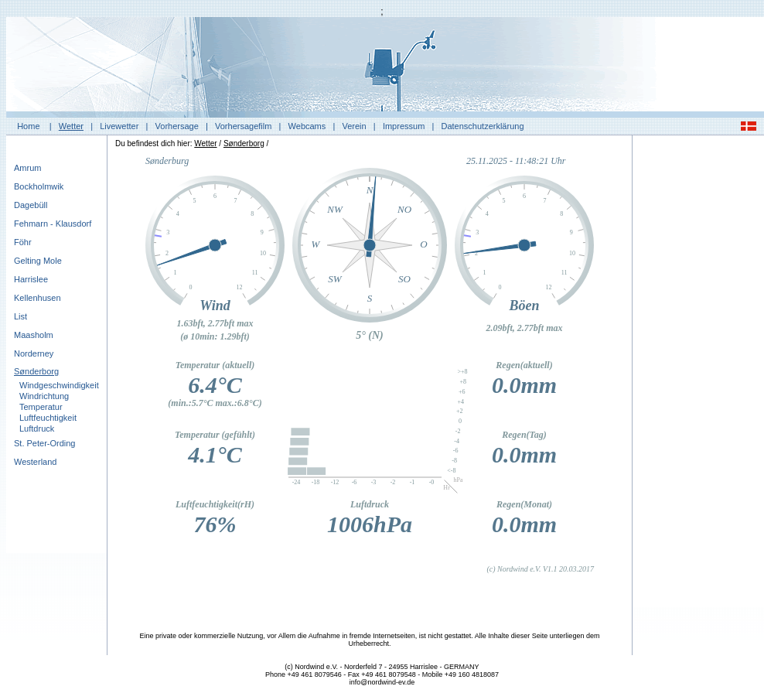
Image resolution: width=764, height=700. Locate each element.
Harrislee (31, 279)
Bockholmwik (39, 186)
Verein (354, 126)
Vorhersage (177, 126)
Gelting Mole (38, 261)
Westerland (35, 462)
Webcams (307, 126)
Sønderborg (36, 371)
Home (28, 126)
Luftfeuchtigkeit (48, 418)
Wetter (71, 126)
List (20, 316)
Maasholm (34, 335)
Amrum (27, 168)
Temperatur (41, 407)
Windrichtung (44, 396)
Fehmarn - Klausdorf (53, 224)
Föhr (23, 242)
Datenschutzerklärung (483, 126)
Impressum (404, 126)
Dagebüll (31, 205)
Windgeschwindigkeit (59, 385)
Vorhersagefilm (243, 126)
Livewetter (119, 126)
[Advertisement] (698, 375)
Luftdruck (37, 429)
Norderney (34, 353)
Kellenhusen (38, 298)
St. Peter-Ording (44, 443)
